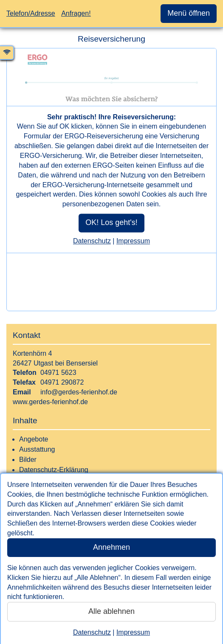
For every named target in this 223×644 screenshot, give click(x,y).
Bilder (28, 460)
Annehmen (111, 547)
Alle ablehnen (111, 611)
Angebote (34, 439)
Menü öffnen (189, 13)
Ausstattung (37, 449)
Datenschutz (92, 632)
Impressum (133, 632)
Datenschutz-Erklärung (54, 470)
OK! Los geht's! (111, 222)
